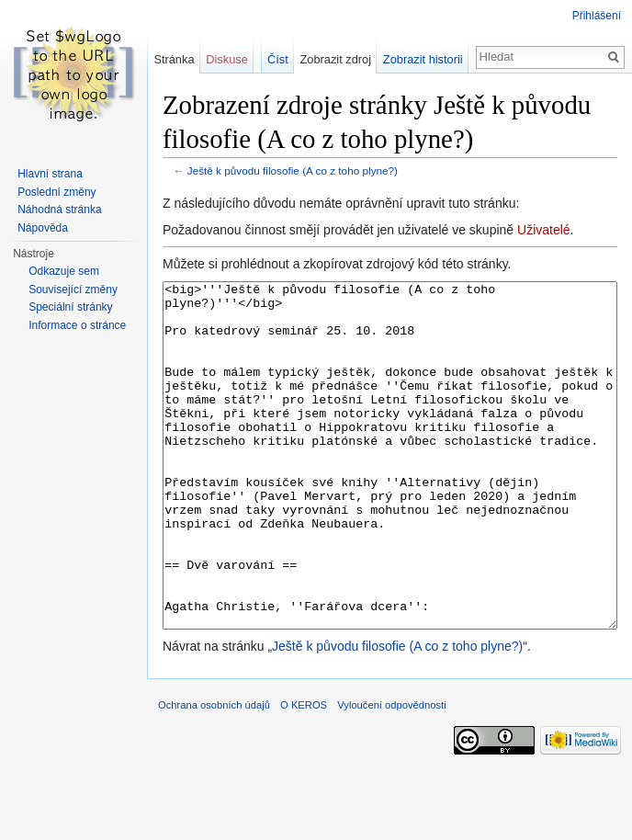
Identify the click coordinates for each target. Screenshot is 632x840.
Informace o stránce (77, 325)
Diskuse (227, 59)
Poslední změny (56, 192)
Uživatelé (544, 230)
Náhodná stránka (59, 210)
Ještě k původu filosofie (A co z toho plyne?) (293, 170)
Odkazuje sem (64, 271)
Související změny (73, 289)
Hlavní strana (50, 174)
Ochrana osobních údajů (214, 774)
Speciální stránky (70, 307)
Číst (278, 59)
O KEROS (304, 774)
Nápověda (43, 228)
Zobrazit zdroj (336, 59)
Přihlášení (597, 16)
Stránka (174, 59)
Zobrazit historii (423, 59)
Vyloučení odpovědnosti (391, 774)
